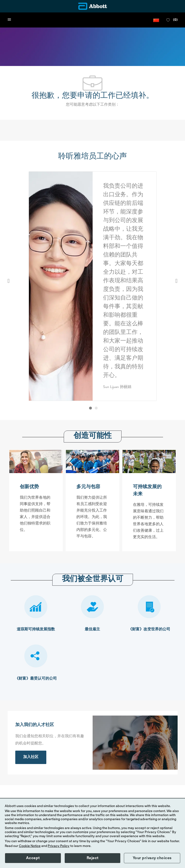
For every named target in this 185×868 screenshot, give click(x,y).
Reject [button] (93, 858)
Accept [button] (33, 858)
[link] (31, 757)
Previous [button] (9, 281)
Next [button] (177, 281)
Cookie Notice (30, 846)
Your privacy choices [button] (152, 858)
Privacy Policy (59, 846)
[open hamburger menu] (9, 20)
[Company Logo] (93, 6)
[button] (156, 20)
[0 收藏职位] (172, 20)
